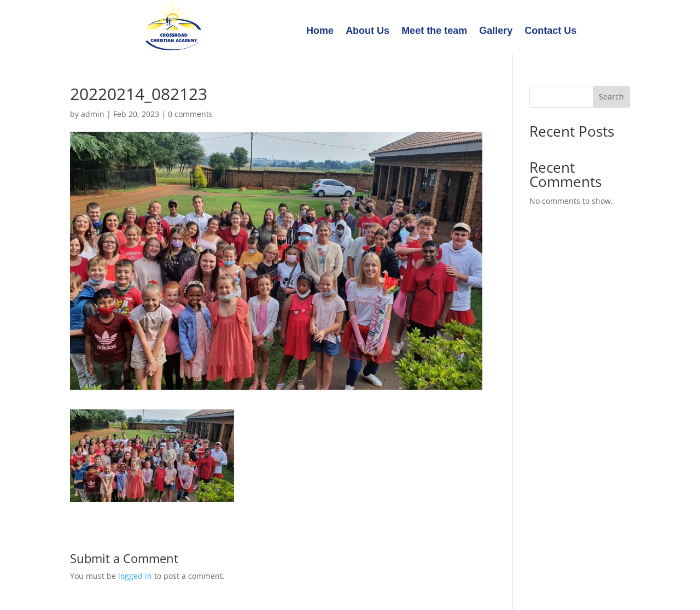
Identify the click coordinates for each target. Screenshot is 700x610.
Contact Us (550, 31)
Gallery (496, 31)
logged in (135, 576)
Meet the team (434, 31)
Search (611, 96)
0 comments (190, 114)
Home (320, 31)
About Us (367, 31)
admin (93, 114)
